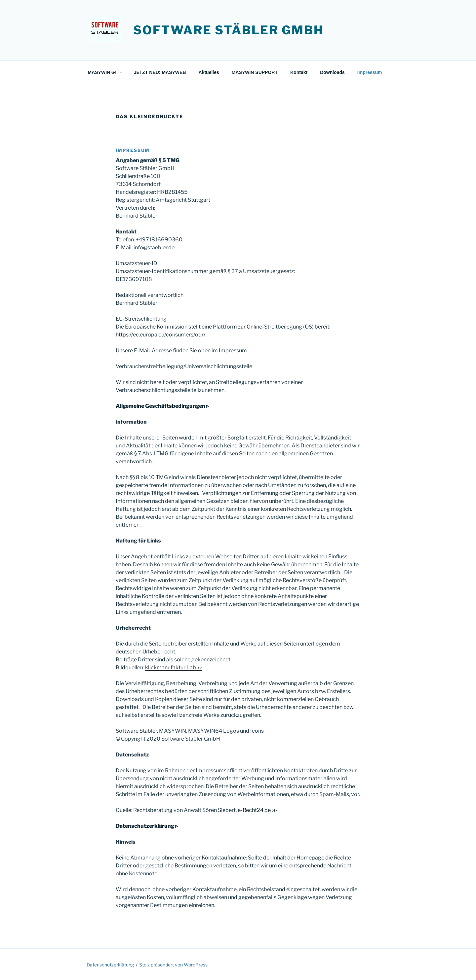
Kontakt (299, 72)
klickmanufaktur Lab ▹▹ (174, 667)
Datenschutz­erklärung (110, 965)
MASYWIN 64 (105, 72)
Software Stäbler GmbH (228, 30)
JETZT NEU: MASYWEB (160, 72)
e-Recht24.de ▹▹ (257, 810)
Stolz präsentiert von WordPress (173, 965)
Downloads (332, 72)
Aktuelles (209, 72)
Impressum (370, 72)
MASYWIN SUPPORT (255, 72)
